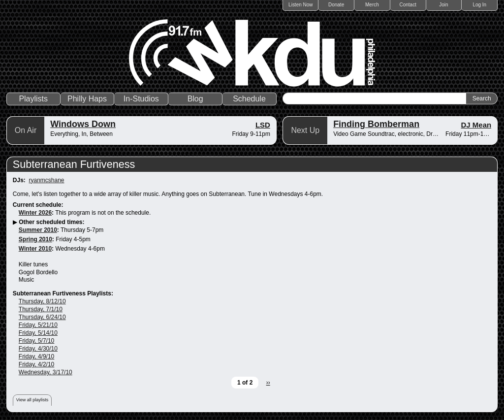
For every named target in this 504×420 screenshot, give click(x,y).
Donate (336, 5)
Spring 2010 (35, 239)
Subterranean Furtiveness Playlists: (63, 293)
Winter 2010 (35, 249)
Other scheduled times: (51, 222)
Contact (408, 5)
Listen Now (300, 5)
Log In (479, 5)
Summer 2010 (38, 230)
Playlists (33, 99)
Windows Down (83, 124)
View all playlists (32, 400)
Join (443, 5)
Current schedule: (38, 205)
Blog (195, 99)
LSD (263, 125)
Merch (372, 5)
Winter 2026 (35, 213)
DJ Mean (476, 125)
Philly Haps (87, 99)
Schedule (249, 99)
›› (268, 383)
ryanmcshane (46, 180)
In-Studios (141, 99)
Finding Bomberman (376, 124)
